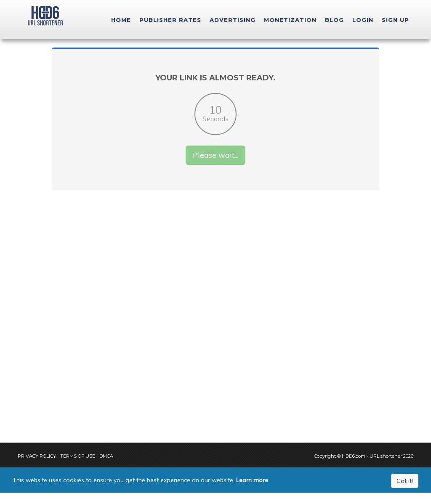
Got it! (405, 492)
